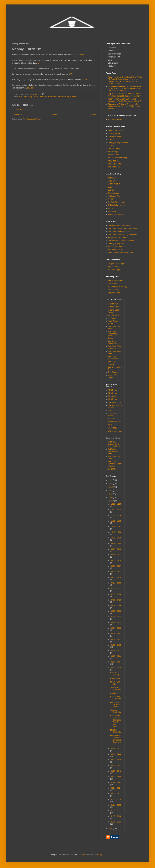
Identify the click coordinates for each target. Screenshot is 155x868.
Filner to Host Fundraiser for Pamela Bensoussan (116, 740)
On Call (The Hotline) (116, 202)
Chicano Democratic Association (121, 241)
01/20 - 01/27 (116, 811)
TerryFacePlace (114, 161)
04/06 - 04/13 (116, 749)
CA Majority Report (116, 133)
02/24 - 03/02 (116, 782)
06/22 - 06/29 (116, 611)
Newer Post (17, 115)
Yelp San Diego (114, 270)
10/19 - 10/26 (116, 532)
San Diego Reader (112, 363)
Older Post (92, 115)
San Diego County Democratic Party (122, 228)
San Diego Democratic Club (119, 231)
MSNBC (111, 419)
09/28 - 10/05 (116, 544)
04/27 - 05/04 (116, 656)
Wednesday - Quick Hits (116, 698)
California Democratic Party (119, 225)
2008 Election (24, 97)
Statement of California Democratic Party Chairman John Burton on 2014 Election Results (124, 106)
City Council (34, 97)
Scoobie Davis (114, 155)
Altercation (112, 178)
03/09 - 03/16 (116, 771)
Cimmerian (82, 855)
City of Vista (43, 97)
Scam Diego (113, 152)
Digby (110, 187)
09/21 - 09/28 (116, 549)
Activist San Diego (115, 250)
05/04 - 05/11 (116, 651)
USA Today (112, 428)
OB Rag (111, 146)
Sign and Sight (114, 293)
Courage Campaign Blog (118, 143)
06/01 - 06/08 (116, 628)
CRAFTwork (115, 678)
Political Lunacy (114, 149)
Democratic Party (54, 97)
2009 (111, 498)
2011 (111, 491)
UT (39, 63)
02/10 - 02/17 (116, 794)
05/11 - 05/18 (116, 645)
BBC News (112, 393)
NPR (110, 425)
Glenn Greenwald (115, 193)
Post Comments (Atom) (32, 119)
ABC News (112, 390)
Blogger (100, 855)
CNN (110, 411)
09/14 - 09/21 (116, 555)
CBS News (112, 399)
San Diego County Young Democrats (123, 234)
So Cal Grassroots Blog (117, 158)
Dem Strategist (114, 184)
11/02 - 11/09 (116, 521)
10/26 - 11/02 (116, 527)
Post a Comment (22, 110)
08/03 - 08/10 (116, 577)
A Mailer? (114, 693)
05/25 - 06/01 (116, 634)
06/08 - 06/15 (116, 622)
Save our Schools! (115, 674)
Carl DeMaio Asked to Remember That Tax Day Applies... (116, 721)
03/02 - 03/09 (116, 777)
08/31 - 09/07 (116, 566)
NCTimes (80, 55)
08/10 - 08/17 (116, 572)
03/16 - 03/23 (116, 765)
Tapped (111, 208)
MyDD (111, 199)
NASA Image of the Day (118, 287)
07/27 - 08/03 (116, 583)
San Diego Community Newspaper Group (113, 335)
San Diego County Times (113, 342)
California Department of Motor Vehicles (114, 444)
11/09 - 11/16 (116, 515)
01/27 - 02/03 (116, 805)
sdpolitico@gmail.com (117, 119)
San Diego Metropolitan (113, 358)
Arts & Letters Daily (116, 281)
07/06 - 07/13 (116, 600)
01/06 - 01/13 (116, 822)
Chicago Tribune (115, 402)
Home (55, 115)
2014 (111, 480)
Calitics (111, 140)
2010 (111, 494)
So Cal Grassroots (115, 247)
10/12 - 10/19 (116, 538)
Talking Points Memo (116, 205)
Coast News (113, 304)
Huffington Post (114, 196)
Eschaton (112, 190)
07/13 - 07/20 (116, 594)
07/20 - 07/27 (116, 589)
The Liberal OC (114, 167)
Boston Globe (113, 396)
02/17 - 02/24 (116, 788)
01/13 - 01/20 (116, 816)
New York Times (114, 422)
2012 (111, 487)
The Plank (112, 211)
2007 (111, 828)
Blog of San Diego (115, 130)
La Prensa (112, 318)
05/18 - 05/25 (116, 639)
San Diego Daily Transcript (114, 347)
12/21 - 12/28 (116, 504)
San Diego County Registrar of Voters (115, 464)
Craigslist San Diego (116, 264)
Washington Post (115, 431)
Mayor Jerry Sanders (69, 97)
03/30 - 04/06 (116, 754)
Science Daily (113, 290)
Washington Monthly (116, 214)
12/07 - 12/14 (116, 510)
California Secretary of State (113, 451)
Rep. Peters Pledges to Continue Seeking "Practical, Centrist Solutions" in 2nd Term (125, 95)
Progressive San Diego (117, 237)
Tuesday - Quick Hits (116, 711)
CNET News (113, 284)
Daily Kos (112, 181)
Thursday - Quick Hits (116, 689)
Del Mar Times (114, 307)
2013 (111, 484)
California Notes (114, 136)
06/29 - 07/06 (116, 605)
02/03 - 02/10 (116, 799)
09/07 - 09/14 (116, 560)
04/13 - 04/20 (116, 668)
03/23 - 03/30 (116, 760)
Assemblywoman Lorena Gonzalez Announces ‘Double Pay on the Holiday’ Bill (125, 100)
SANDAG (112, 469)
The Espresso (114, 372)
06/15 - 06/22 (116, 617)
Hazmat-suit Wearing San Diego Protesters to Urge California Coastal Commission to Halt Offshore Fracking (125, 89)
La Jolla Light (113, 315)
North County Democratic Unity (120, 253)
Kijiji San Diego (114, 267)
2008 (111, 501)
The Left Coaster (115, 164)
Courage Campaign (116, 244)
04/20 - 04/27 (116, 662)
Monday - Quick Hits (116, 731)
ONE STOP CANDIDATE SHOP (116, 705)
